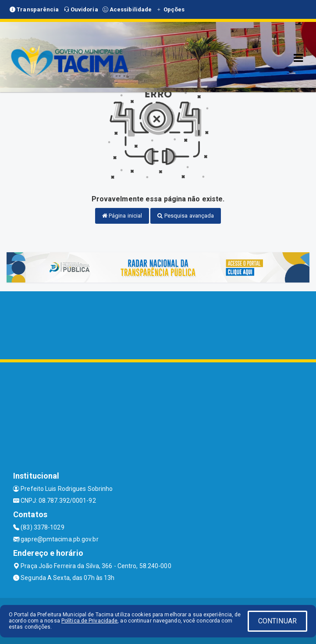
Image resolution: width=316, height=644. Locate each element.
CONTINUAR (277, 621)
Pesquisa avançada (186, 216)
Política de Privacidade (89, 621)
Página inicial (122, 216)
